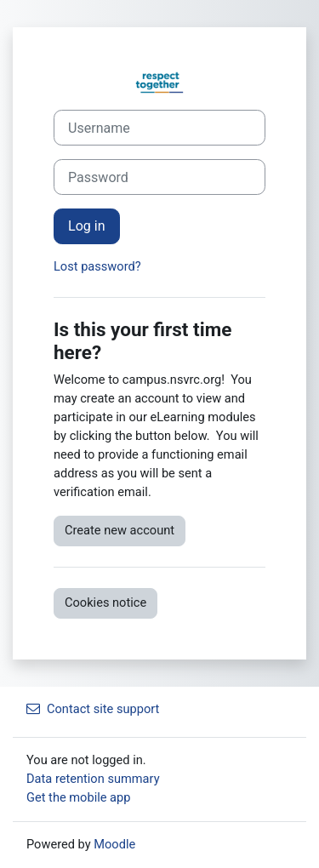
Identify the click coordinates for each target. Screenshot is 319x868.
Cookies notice (105, 602)
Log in (87, 226)
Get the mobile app (78, 797)
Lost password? (97, 266)
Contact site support (93, 709)
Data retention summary (93, 779)
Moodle (114, 844)
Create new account (120, 530)
